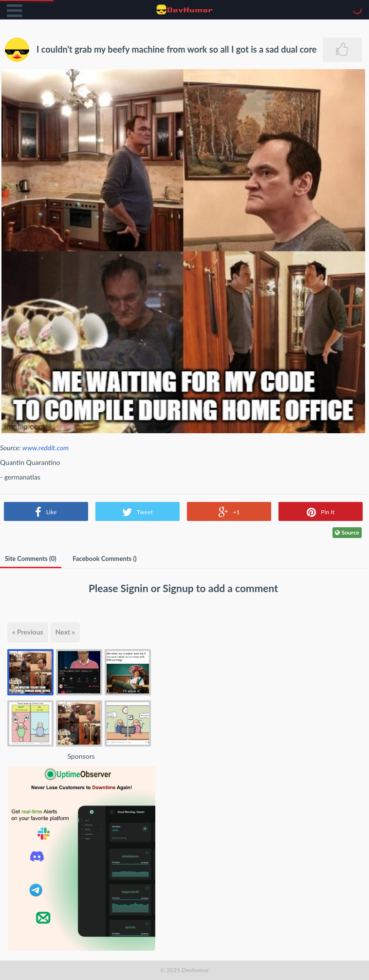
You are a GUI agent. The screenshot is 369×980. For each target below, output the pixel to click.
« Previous (28, 632)
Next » (65, 632)
